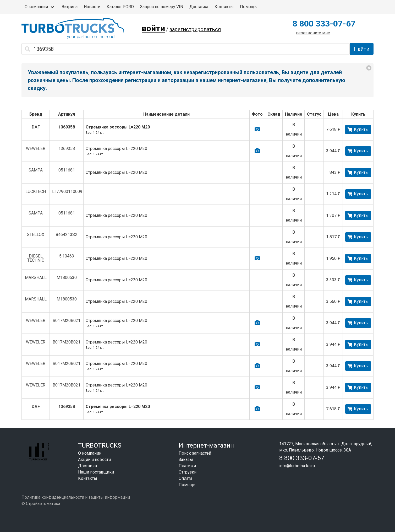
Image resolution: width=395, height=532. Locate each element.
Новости (92, 7)
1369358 (67, 127)
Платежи (187, 466)
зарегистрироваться (195, 29)
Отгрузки (188, 472)
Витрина (70, 7)
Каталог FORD (120, 7)
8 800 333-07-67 (324, 24)
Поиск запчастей (195, 453)
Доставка (199, 7)
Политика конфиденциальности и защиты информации (76, 497)
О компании (36, 7)
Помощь (248, 7)
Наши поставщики (96, 472)
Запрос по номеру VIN (162, 7)
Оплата (185, 478)
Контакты (224, 7)
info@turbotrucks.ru (297, 466)
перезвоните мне (313, 33)
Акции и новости (94, 460)
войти (153, 28)
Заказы (186, 460)
